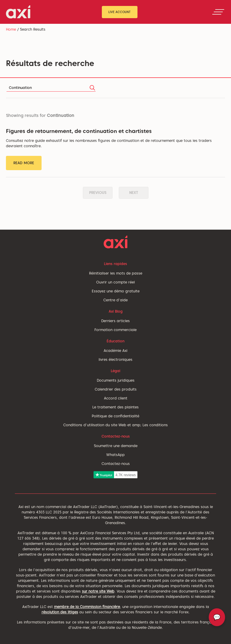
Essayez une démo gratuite (116, 291)
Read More (24, 163)
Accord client (116, 398)
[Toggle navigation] (218, 12)
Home (11, 29)
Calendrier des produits (116, 389)
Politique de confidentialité (115, 416)
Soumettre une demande (116, 446)
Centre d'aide (115, 300)
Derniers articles (115, 321)
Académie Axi (115, 351)
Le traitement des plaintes (115, 407)
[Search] (51, 88)
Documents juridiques (116, 380)
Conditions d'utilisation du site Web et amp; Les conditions (115, 425)
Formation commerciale (115, 330)
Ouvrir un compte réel (115, 282)
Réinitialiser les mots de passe (116, 273)
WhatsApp (115, 455)
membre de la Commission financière (87, 607)
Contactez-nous (116, 464)
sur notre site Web (98, 591)
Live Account (120, 12)
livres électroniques (115, 359)
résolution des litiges (60, 612)
